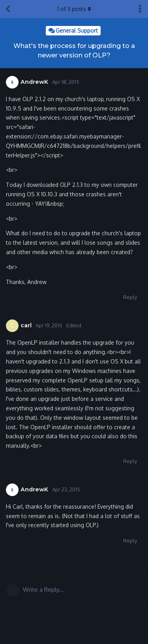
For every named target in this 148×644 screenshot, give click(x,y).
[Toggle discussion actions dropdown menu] (140, 9)
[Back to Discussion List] (8, 9)
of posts (74, 9)
